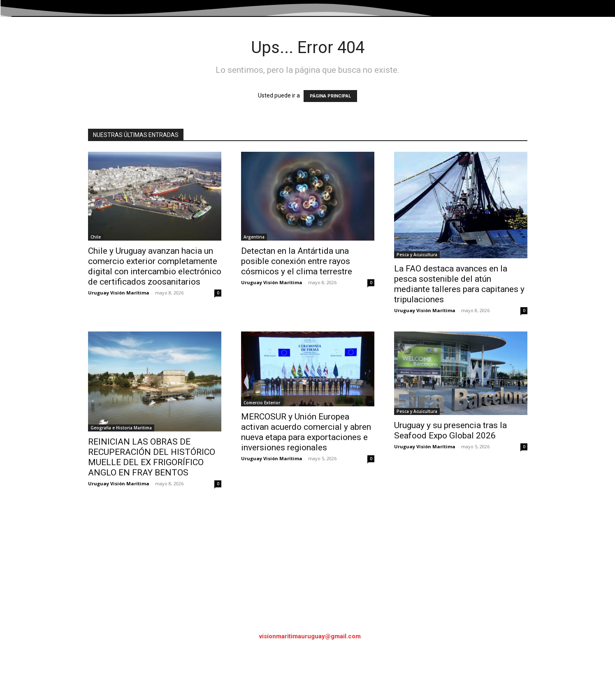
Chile (96, 237)
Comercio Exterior (262, 403)
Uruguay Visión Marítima (119, 293)
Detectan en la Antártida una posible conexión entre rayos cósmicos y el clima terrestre (297, 261)
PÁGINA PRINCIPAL (330, 96)
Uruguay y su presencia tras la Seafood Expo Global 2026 (450, 430)
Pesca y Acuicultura (417, 255)
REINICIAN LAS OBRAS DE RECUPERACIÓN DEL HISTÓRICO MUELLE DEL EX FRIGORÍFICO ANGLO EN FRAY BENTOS (152, 457)
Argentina (254, 237)
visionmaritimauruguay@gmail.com (310, 636)
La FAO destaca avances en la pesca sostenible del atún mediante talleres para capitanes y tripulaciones (459, 284)
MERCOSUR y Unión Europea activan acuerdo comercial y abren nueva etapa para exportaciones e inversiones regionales (306, 432)
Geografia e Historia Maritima (121, 428)
